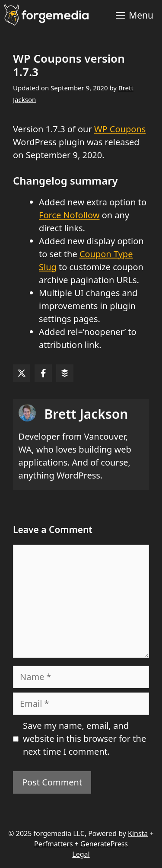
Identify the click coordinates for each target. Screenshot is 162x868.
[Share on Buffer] (65, 373)
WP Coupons (120, 129)
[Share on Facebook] (43, 373)
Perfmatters (54, 844)
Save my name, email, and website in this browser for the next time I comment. (84, 739)
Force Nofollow (69, 215)
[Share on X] (22, 373)
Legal (81, 854)
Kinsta (138, 833)
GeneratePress (104, 844)
